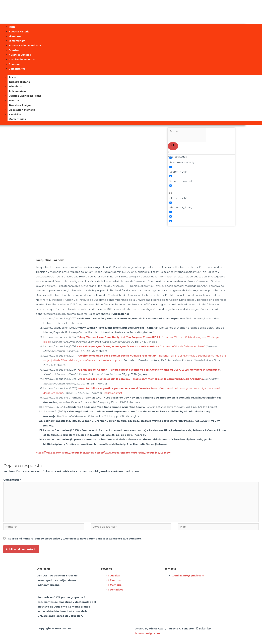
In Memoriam (17, 41)
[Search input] (187, 131)
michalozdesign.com (147, 635)
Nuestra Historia (19, 32)
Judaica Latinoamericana (25, 45)
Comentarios (17, 69)
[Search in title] (171, 167)
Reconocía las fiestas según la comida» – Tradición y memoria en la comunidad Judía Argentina (143, 379)
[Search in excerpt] (171, 186)
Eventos (14, 50)
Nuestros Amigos (20, 55)
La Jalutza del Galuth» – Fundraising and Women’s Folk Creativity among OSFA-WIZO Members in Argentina (151, 370)
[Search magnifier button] (173, 146)
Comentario (12, 480)
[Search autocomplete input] (187, 139)
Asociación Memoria (22, 60)
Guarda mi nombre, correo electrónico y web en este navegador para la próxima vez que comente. (75, 541)
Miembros (15, 36)
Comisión (15, 64)
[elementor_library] (171, 203)
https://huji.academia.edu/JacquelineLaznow (66, 453)
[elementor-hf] (171, 193)
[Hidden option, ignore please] (171, 212)
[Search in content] (171, 176)
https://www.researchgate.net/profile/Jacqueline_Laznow (136, 453)
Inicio (12, 27)
